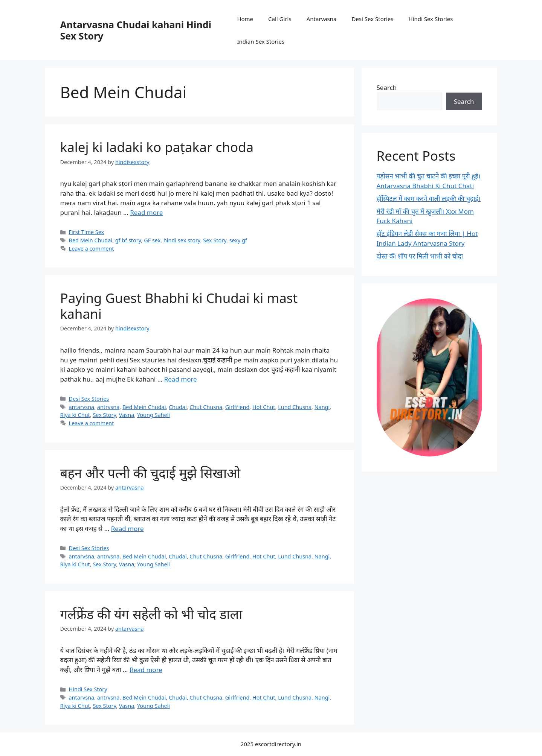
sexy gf (238, 240)
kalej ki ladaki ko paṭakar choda (157, 147)
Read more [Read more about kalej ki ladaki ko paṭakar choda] (146, 212)
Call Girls (280, 19)
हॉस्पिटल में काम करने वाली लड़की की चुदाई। (429, 199)
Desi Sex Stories (372, 19)
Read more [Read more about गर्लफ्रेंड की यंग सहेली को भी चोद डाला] (146, 670)
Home (245, 19)
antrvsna (108, 407)
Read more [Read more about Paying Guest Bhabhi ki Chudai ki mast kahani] (181, 379)
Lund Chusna (295, 407)
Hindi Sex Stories (431, 19)
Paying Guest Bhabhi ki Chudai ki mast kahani (179, 306)
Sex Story (215, 240)
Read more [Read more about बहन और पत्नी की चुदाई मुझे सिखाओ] (127, 529)
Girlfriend (237, 407)
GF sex (152, 240)
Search (387, 87)
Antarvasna (322, 19)
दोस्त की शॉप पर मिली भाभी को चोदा (420, 256)
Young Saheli (153, 415)
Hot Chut (264, 407)
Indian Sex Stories (261, 41)
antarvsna (82, 407)
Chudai (178, 407)
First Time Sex (87, 232)
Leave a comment (92, 249)
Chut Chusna (206, 407)
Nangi (322, 407)
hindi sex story (182, 240)
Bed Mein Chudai (91, 240)
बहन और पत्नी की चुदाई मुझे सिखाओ (150, 473)
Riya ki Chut (75, 415)
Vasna (127, 415)
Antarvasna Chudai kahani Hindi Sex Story (136, 30)
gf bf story (128, 240)
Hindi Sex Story (88, 689)
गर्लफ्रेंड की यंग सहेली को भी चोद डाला (151, 614)
